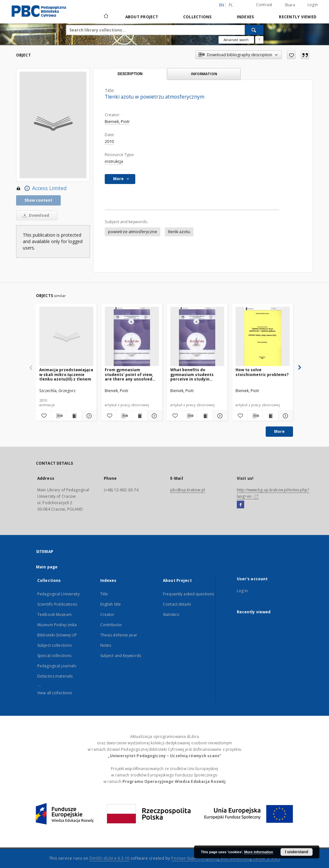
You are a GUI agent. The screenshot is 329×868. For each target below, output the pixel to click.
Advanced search (236, 40)
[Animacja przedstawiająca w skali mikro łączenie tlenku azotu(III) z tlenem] (66, 337)
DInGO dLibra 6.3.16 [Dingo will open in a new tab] (109, 858)
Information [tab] (204, 74)
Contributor (111, 625)
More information (259, 852)
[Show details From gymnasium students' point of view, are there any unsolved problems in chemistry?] (154, 416)
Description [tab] (130, 74)
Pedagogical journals (57, 666)
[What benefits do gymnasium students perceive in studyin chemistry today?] (197, 337)
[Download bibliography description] (58, 416)
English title (111, 604)
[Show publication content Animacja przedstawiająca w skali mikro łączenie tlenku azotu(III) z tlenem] (74, 416)
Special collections (54, 656)
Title (104, 594)
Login (313, 5)
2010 (109, 141)
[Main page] (106, 17)
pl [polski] (231, 5)
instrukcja (114, 161)
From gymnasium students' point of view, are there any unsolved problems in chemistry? (129, 374)
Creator (107, 614)
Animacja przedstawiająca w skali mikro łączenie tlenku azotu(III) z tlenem (66, 374)
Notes (106, 645)
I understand (297, 852)
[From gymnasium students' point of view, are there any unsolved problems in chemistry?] (132, 337)
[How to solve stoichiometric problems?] (263, 337)
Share (290, 5)
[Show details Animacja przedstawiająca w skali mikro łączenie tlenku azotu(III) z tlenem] (88, 416)
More (279, 431)
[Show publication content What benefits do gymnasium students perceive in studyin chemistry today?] (205, 416)
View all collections (55, 693)
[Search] (254, 30)
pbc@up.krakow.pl (188, 490)
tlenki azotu (179, 232)
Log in (242, 591)
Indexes (245, 17)
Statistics (171, 614)
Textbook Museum (54, 614)
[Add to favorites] (291, 55)
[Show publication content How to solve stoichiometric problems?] (270, 416)
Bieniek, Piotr (117, 122)
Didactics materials (55, 676)
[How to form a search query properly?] (259, 40)
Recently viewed (298, 17)
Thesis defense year (119, 635)
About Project (142, 17)
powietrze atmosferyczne (133, 232)
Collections (197, 17)
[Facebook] (240, 505)
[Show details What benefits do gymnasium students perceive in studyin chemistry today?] (219, 416)
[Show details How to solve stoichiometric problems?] (285, 416)
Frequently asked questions (188, 594)
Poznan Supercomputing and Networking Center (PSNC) (226, 858)
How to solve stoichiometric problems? (262, 372)
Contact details (177, 604)
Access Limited (41, 189)
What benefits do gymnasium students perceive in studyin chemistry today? (192, 374)
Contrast (264, 5)
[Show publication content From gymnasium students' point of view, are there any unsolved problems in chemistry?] (139, 416)
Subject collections (54, 645)
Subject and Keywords (121, 656)
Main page (47, 567)
